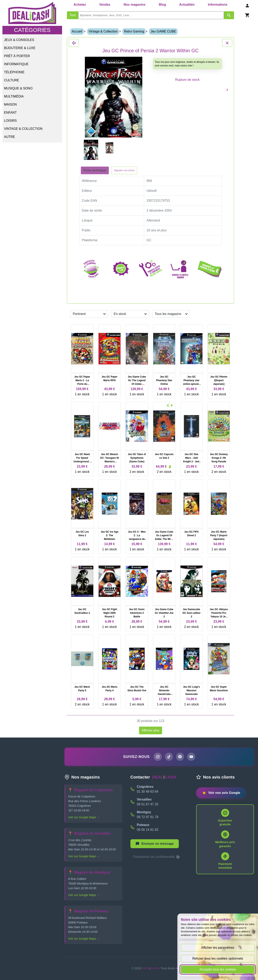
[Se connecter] (247, 6)
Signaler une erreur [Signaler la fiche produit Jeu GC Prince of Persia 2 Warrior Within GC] (124, 170)
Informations (218, 5)
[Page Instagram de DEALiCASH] (157, 757)
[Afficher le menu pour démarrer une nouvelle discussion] (155, 844)
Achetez (80, 5)
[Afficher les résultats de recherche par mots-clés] (229, 15)
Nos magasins (134, 5)
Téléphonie (14, 72)
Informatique (16, 64)
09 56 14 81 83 (148, 830)
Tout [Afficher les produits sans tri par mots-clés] (73, 15)
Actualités (187, 5)
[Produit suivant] (227, 90)
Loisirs (10, 121)
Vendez (105, 5)
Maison (10, 104)
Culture (11, 80)
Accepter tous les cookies (218, 969)
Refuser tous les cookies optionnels (218, 958)
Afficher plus (151, 730)
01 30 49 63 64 (148, 792)
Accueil (77, 31)
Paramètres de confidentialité (157, 857)
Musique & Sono (18, 88)
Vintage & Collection (23, 129)
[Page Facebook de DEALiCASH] (180, 757)
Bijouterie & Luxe (20, 48)
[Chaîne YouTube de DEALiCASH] (192, 757)
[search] (151, 15)
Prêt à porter (17, 56)
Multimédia (14, 96)
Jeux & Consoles (19, 40)
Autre (9, 137)
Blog (162, 5)
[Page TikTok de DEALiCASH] (169, 757)
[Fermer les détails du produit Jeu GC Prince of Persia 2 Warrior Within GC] (74, 43)
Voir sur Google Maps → (84, 818)
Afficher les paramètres (218, 948)
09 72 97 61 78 (148, 817)
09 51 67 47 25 (148, 804)
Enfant (10, 113)
